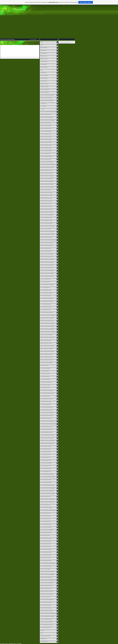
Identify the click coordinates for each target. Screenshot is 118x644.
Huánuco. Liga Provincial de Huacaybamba (47, 352)
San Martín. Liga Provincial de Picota (46, 586)
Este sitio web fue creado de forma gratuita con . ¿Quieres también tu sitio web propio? (59, 2)
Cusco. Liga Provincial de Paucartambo (47, 301)
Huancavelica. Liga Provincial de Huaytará (47, 329)
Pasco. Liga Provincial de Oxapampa (46, 508)
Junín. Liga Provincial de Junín (45, 396)
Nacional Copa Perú (44, 81)
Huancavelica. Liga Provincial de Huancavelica (48, 315)
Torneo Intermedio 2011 (44, 642)
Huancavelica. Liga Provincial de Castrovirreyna (48, 332)
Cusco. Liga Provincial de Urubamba (46, 293)
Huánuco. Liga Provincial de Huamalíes (47, 349)
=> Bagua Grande (43, 103)
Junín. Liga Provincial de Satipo (46, 405)
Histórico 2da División (44, 67)
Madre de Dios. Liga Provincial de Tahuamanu (48, 494)
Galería (42, 70)
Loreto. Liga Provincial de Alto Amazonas (47, 474)
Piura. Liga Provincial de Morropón (46, 527)
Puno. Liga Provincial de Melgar (46, 558)
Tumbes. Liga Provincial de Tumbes (46, 608)
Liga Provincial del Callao (45, 92)
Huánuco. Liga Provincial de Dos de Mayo (47, 346)
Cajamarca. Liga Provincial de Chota (46, 251)
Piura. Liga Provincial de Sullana (46, 516)
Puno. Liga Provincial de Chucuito (46, 555)
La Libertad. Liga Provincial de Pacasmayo (47, 413)
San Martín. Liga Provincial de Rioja (46, 577)
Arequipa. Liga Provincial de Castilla (46, 198)
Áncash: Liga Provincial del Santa (46, 123)
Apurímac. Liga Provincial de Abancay (47, 173)
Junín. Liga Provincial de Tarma (46, 385)
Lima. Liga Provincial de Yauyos (46, 460)
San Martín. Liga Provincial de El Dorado (47, 591)
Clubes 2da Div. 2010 (44, 62)
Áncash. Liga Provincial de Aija (46, 154)
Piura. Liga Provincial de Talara (45, 519)
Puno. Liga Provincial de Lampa (46, 547)
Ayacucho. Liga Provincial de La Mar (46, 221)
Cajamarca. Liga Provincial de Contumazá (47, 265)
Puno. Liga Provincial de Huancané (46, 550)
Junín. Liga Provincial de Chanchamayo (47, 391)
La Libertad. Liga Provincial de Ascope (47, 410)
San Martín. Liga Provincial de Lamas (46, 589)
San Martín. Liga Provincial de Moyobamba (47, 575)
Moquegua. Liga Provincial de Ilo (46, 497)
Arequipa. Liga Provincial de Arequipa (47, 193)
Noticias (42, 45)
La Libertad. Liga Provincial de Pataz (46, 427)
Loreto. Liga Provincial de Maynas (46, 469)
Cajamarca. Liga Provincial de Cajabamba (47, 260)
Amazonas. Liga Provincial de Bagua (46, 98)
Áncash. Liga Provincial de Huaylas (46, 148)
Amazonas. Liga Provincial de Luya (46, 115)
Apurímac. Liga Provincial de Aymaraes (47, 179)
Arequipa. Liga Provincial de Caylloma (47, 195)
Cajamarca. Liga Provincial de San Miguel (47, 274)
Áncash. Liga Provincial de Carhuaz (46, 137)
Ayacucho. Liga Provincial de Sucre (46, 229)
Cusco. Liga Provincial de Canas (46, 310)
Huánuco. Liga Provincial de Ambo (46, 340)
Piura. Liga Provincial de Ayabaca (46, 533)
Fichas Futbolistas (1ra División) (46, 636)
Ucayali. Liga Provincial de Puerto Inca (47, 625)
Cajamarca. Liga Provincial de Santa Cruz (47, 268)
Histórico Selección (44, 73)
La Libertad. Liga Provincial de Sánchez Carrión (48, 421)
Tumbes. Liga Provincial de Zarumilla (46, 611)
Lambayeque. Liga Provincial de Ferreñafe (47, 444)
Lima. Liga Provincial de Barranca (46, 446)
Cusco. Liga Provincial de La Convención (47, 285)
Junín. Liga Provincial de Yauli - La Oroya (47, 393)
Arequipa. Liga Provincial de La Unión (47, 209)
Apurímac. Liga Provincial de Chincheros (47, 184)
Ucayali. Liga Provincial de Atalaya (46, 619)
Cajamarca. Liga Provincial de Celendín (47, 257)
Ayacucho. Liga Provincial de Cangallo (47, 223)
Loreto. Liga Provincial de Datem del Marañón (48, 477)
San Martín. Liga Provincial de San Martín (47, 572)
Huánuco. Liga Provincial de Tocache (46, 354)
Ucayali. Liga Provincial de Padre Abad (47, 622)
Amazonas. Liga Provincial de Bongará (47, 117)
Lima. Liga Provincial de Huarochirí (46, 463)
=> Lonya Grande (43, 106)
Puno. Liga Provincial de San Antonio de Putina (48, 563)
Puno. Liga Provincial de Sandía (46, 544)
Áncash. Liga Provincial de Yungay (46, 140)
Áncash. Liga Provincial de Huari (46, 134)
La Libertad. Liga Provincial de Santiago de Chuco (48, 424)
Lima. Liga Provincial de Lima (45, 90)
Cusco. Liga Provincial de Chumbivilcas (47, 313)
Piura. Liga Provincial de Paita (45, 522)
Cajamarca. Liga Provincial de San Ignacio (47, 271)
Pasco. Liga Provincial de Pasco (46, 505)
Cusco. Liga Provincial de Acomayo (46, 307)
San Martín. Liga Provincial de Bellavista (47, 594)
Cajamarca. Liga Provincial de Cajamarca (47, 243)
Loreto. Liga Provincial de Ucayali (46, 480)
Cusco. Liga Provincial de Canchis (46, 290)
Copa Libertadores (43, 51)
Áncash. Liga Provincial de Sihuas (46, 145)
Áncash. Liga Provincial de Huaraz (46, 126)
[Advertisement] (59, 27)
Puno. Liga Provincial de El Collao (46, 552)
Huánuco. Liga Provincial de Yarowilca (47, 360)
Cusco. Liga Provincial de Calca (46, 282)
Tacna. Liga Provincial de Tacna (46, 597)
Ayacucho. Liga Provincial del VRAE (46, 237)
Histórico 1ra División (44, 59)
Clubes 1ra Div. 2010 (44, 56)
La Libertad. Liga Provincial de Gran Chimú (47, 435)
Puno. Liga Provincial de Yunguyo (46, 566)
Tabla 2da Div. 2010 (44, 64)
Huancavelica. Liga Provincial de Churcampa (48, 324)
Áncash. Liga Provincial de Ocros (46, 159)
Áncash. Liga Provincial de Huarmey (46, 131)
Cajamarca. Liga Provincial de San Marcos (47, 262)
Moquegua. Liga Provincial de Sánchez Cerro (48, 502)
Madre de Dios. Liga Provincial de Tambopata (48, 488)
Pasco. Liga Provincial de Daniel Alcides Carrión (48, 511)
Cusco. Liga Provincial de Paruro (46, 304)
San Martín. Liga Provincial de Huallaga (47, 583)
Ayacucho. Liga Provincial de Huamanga (47, 215)
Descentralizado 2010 (44, 53)
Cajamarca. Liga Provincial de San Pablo (47, 276)
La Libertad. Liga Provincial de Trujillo (47, 407)
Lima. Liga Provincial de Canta (45, 458)
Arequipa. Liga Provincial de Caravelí (46, 207)
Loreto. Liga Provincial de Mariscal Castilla (47, 485)
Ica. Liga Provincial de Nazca (45, 374)
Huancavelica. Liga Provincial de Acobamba (47, 327)
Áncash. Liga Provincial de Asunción (46, 170)
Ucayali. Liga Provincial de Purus (46, 628)
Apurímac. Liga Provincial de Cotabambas (47, 187)
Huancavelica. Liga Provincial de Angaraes (47, 321)
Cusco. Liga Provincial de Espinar (46, 296)
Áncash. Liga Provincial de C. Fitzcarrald (47, 168)
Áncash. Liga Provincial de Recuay (46, 143)
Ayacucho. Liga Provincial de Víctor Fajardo (47, 235)
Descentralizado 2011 (44, 48)
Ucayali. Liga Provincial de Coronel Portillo (47, 616)
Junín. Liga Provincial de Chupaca (46, 402)
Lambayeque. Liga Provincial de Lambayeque (48, 441)
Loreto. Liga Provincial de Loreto (46, 471)
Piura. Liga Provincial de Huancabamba (47, 530)
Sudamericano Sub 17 (44, 639)
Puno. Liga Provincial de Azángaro (46, 541)
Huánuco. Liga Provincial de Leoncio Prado (47, 338)
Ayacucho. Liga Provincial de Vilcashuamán (47, 232)
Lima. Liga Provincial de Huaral (46, 452)
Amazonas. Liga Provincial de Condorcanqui (47, 120)
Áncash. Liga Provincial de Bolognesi (46, 156)
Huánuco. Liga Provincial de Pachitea (46, 343)
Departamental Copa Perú (45, 87)
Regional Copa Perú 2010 (45, 84)
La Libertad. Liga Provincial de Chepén (47, 416)
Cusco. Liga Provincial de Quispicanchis (47, 299)
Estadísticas (42, 630)
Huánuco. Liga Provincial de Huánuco (47, 335)
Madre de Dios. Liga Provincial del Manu (47, 491)
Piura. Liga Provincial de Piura (45, 513)
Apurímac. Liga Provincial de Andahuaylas (47, 176)
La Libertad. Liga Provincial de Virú (46, 419)
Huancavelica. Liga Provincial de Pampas (47, 318)
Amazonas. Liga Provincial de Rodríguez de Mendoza (49, 112)
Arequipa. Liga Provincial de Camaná (46, 201)
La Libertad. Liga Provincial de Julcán (47, 430)
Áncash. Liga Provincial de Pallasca (46, 151)
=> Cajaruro (43, 109)
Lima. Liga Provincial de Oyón (45, 455)
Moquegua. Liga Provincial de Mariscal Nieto (48, 499)
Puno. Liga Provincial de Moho (45, 569)
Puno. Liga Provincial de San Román (46, 538)
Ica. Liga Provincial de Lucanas (45, 379)
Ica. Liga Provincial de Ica (45, 366)
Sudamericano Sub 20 (44, 78)
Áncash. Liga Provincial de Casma (46, 129)
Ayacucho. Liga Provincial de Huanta (46, 218)
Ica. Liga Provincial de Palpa (45, 377)
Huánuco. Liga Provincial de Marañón (47, 363)
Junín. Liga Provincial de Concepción (46, 399)
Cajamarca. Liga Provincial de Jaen (46, 248)
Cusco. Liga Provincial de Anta (45, 287)
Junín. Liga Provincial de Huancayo (46, 382)
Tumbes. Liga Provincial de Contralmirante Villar (48, 614)
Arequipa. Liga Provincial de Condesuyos (47, 212)
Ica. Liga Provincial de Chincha (45, 368)
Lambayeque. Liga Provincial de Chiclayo (47, 438)
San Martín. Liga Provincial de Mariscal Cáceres (48, 580)
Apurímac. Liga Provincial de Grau (46, 190)
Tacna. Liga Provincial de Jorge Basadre (47, 600)
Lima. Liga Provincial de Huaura (46, 449)
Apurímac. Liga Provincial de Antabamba (47, 182)
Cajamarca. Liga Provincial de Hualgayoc (47, 254)
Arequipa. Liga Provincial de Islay (46, 204)
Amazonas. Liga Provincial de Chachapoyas (47, 95)
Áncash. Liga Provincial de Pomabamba (47, 162)
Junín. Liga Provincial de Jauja (45, 388)
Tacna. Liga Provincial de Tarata (46, 605)
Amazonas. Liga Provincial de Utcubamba (47, 101)
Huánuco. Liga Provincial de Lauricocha (47, 357)
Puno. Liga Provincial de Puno (45, 536)
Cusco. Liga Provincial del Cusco (46, 279)
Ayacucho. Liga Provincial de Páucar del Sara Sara (48, 240)
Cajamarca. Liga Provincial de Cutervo (47, 246)
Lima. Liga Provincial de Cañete (46, 466)
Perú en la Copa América (44, 76)
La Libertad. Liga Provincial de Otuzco (47, 432)
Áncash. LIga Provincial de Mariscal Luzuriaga (48, 165)
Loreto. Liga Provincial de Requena (46, 483)
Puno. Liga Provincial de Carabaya (46, 561)
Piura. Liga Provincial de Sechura (46, 524)
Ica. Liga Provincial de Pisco (45, 371)
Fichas (42, 633)
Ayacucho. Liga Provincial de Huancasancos (47, 226)
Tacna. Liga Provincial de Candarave (46, 603)
